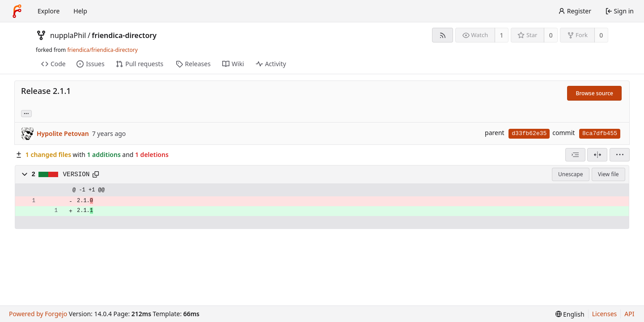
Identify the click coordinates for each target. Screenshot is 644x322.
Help (80, 11)
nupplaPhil (68, 35)
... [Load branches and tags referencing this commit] (26, 113)
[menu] (620, 155)
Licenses (605, 314)
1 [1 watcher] (502, 35)
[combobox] (575, 155)
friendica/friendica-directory (102, 50)
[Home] (17, 11)
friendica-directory (124, 35)
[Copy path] (96, 174)
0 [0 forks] (601, 35)
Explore (49, 11)
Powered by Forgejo (38, 314)
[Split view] (597, 155)
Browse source (594, 93)
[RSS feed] (443, 35)
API (629, 314)
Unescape (570, 174)
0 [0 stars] (551, 35)
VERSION (76, 174)
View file (608, 174)
